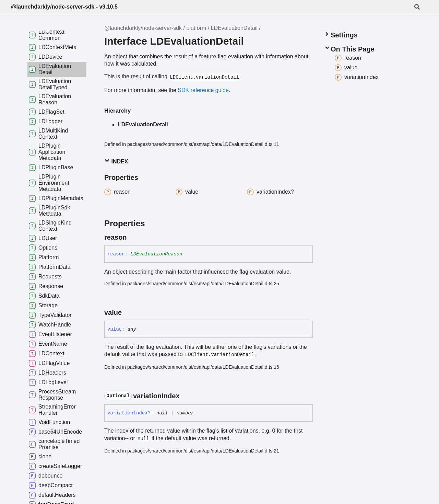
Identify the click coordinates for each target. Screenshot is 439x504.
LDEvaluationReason (156, 254)
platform (196, 28)
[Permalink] (133, 237)
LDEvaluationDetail (234, 28)
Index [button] (116, 161)
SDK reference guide (203, 90)
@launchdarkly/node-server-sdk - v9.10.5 (64, 7)
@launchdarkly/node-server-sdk (143, 28)
